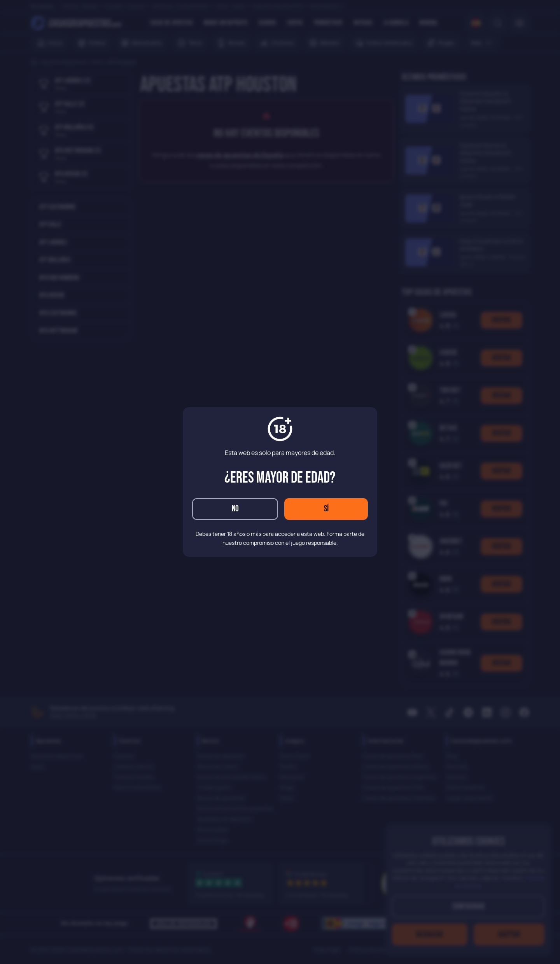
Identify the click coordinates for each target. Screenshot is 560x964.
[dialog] (280, 482)
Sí (326, 509)
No (235, 509)
